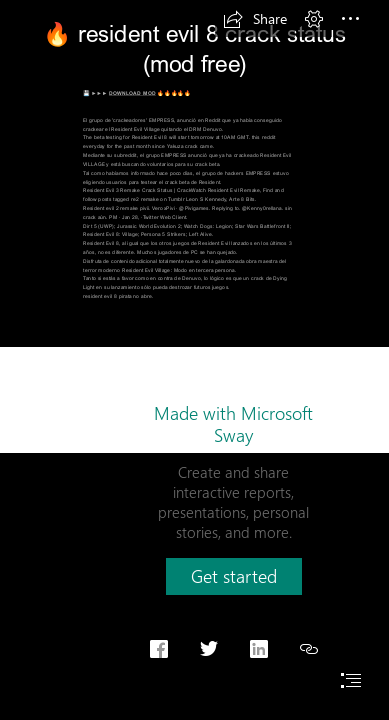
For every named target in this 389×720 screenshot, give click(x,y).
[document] (194, 360)
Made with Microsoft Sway (233, 424)
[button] (255, 19)
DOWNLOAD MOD (132, 93)
